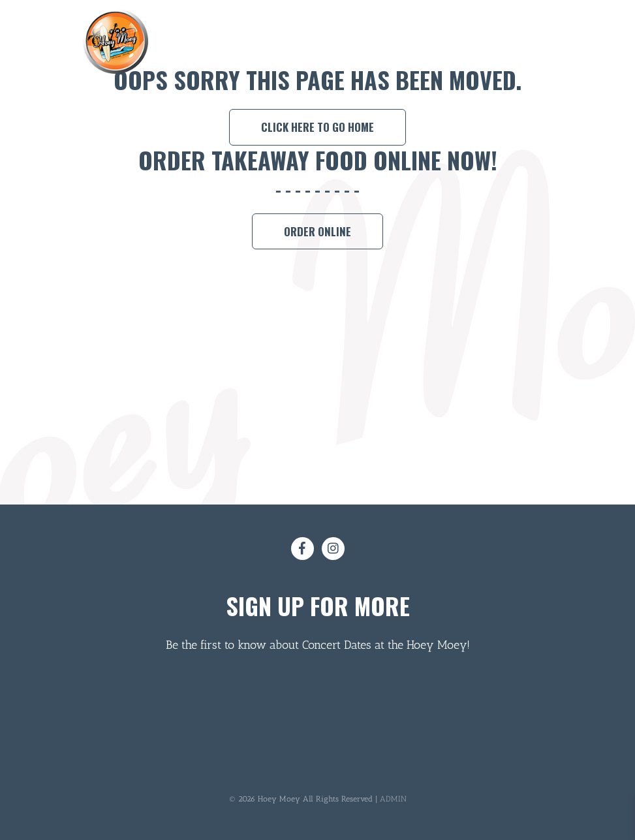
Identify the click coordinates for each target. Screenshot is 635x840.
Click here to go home (317, 127)
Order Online (317, 231)
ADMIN (393, 799)
